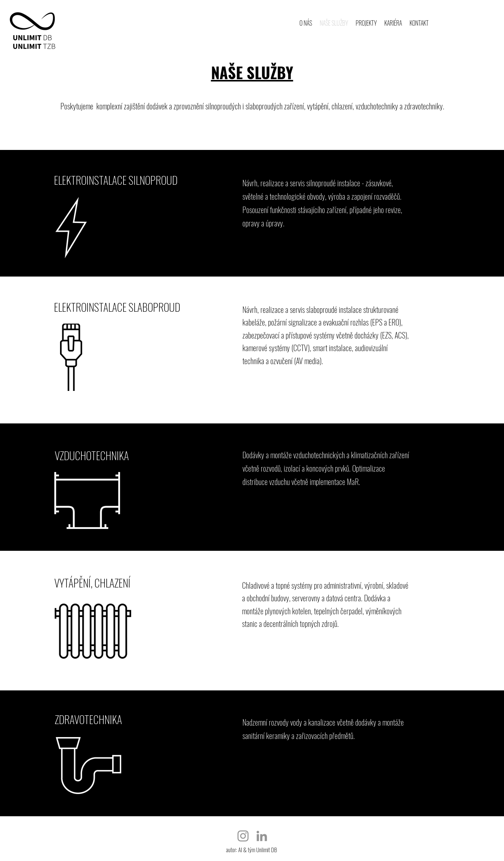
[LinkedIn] (262, 836)
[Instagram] (243, 836)
